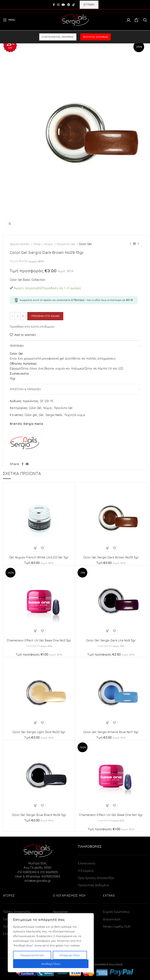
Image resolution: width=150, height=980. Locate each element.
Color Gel (85, 244)
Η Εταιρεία (86, 871)
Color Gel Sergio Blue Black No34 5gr (39, 815)
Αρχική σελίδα (20, 244)
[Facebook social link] (54, 5)
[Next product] (138, 244)
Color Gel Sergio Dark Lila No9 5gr (111, 640)
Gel (41, 415)
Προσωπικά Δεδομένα (94, 885)
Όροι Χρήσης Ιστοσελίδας (96, 878)
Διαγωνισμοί (112, 919)
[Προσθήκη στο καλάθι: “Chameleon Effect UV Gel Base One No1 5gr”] (108, 806)
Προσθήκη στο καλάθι (45, 316)
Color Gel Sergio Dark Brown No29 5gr (111, 557)
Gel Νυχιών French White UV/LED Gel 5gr (39, 557)
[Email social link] (27, 464)
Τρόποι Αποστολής (17, 912)
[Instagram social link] (58, 5)
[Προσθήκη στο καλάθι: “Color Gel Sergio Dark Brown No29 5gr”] (108, 548)
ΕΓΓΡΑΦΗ (89, 4)
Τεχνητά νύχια (75, 415)
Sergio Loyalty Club (117, 926)
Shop (37, 244)
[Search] (145, 20)
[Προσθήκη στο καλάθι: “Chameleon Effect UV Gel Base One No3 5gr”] (36, 631)
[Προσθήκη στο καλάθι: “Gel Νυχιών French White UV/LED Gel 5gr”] (36, 548)
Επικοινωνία (87, 863)
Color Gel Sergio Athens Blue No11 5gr (111, 732)
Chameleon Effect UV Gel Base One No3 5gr (39, 640)
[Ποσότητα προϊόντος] (18, 316)
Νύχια (49, 244)
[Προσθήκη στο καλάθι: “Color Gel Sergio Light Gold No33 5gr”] (36, 723)
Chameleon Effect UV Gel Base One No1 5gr (111, 815)
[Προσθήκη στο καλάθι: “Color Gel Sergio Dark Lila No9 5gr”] (108, 631)
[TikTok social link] (73, 5)
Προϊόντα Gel (66, 244)
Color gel (31, 415)
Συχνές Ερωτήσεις (116, 912)
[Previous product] (130, 244)
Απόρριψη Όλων (70, 955)
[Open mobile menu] (9, 20)
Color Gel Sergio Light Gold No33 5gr (39, 732)
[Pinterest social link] (69, 5)
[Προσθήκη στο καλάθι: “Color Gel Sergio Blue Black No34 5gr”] (36, 806)
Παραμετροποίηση (32, 955)
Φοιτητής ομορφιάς (96, 37)
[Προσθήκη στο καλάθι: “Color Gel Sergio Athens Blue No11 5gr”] (108, 723)
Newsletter (61, 912)
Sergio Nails (54, 415)
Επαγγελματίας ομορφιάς (58, 37)
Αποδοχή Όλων (51, 964)
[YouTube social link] (63, 5)
